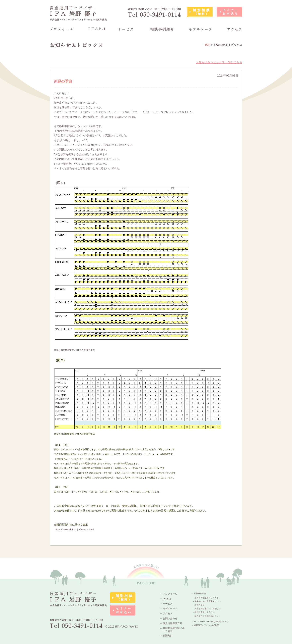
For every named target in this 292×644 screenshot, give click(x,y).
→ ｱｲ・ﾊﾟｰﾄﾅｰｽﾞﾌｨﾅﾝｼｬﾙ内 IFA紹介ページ (210, 622)
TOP (207, 45)
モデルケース (170, 608)
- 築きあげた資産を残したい (206, 616)
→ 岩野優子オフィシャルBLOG (205, 625)
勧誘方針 (168, 636)
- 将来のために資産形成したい (207, 601)
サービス (168, 604)
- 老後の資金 (199, 605)
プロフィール (170, 594)
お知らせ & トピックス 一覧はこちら (219, 62)
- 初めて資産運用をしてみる (206, 598)
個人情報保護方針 (172, 623)
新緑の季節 (63, 81)
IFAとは (167, 599)
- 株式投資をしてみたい (204, 612)
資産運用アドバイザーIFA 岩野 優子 (78, 13)
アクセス (168, 613)
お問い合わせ (170, 618)
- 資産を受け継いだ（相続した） (208, 609)
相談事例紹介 (200, 593)
